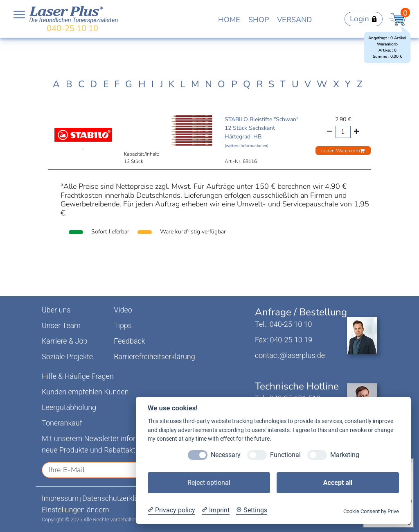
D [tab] (93, 84)
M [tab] (195, 84)
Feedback (129, 341)
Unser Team (61, 325)
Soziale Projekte (67, 357)
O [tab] (221, 84)
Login (364, 19)
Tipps (123, 325)
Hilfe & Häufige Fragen (78, 376)
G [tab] (129, 84)
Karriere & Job (64, 341)
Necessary (226, 455)
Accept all (338, 483)
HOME (229, 20)
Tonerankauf (62, 423)
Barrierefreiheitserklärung (154, 357)
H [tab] (142, 84)
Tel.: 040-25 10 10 (283, 324)
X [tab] (336, 84)
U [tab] (295, 84)
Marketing (345, 455)
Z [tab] (360, 84)
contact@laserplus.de (290, 355)
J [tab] (161, 84)
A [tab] (56, 84)
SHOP (259, 20)
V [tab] (308, 84)
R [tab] (260, 84)
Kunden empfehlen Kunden (85, 392)
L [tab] (182, 84)
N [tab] (208, 84)
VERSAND (294, 20)
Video (123, 310)
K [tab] (171, 84)
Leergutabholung (69, 407)
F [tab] (117, 84)
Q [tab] (247, 84)
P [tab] (234, 84)
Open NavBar (19, 15)
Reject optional (209, 483)
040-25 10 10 (72, 28)
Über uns (56, 310)
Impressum (60, 498)
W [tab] (322, 84)
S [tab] (271, 84)
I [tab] (153, 84)
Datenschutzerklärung (118, 498)
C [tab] (81, 84)
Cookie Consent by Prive (371, 511)
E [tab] (106, 84)
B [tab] (69, 84)
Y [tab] (348, 84)
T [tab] (283, 84)
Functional (285, 455)
